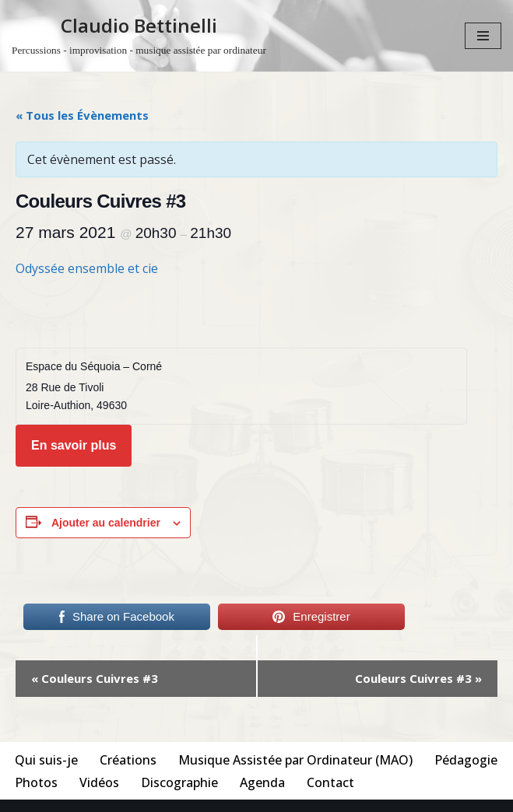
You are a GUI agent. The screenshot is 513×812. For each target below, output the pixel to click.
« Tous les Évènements (82, 115)
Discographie (179, 782)
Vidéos (99, 782)
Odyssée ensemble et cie (87, 268)
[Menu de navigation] (483, 36)
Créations (128, 760)
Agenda (262, 782)
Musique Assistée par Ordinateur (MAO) (295, 760)
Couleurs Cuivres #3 (95, 678)
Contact (330, 782)
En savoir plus (74, 445)
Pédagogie (466, 760)
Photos (36, 782)
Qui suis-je (46, 760)
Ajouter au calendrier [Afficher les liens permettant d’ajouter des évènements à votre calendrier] (106, 523)
